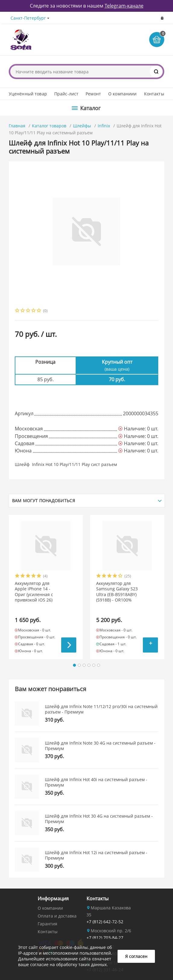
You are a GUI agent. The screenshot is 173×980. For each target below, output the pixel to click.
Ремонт (93, 94)
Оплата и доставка (57, 916)
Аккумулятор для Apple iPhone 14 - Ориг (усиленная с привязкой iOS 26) (34, 592)
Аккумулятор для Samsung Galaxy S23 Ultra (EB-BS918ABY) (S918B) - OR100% (117, 592)
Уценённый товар (28, 94)
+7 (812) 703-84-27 (105, 938)
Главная (17, 126)
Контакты (154, 94)
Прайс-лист (66, 94)
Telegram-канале (124, 6)
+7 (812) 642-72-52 (105, 922)
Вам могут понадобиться (44, 501)
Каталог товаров (49, 126)
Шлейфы (82, 126)
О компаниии (123, 94)
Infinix (104, 126)
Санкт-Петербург (28, 18)
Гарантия (47, 924)
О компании (50, 908)
